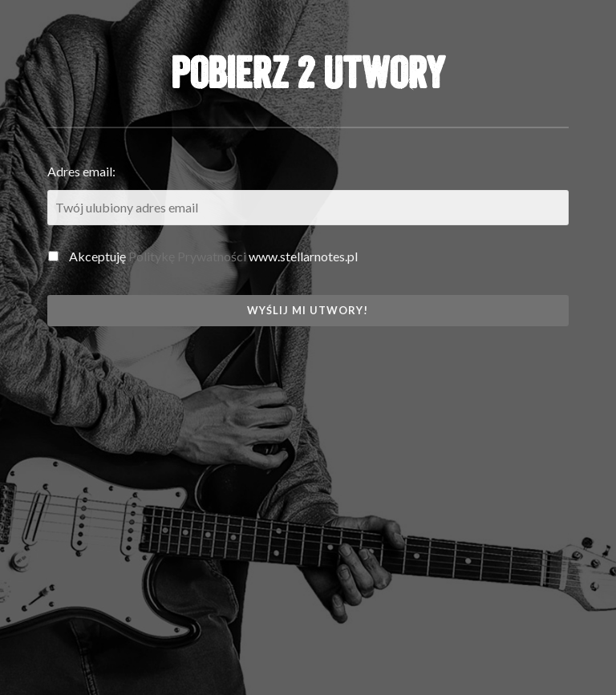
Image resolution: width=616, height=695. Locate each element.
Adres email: (81, 171)
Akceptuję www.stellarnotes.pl (203, 256)
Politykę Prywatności (187, 256)
